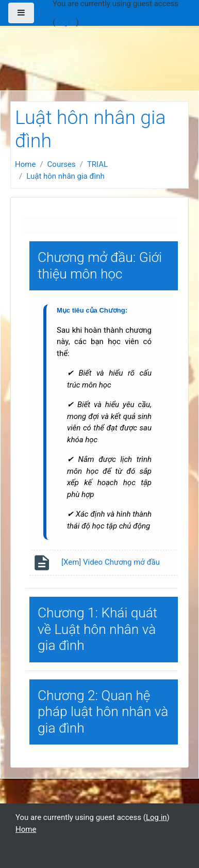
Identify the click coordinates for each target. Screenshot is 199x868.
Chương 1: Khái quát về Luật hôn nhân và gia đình (97, 629)
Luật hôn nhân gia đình (65, 176)
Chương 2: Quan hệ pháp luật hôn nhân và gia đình (103, 712)
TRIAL (97, 164)
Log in (66, 22)
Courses (62, 164)
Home (25, 164)
